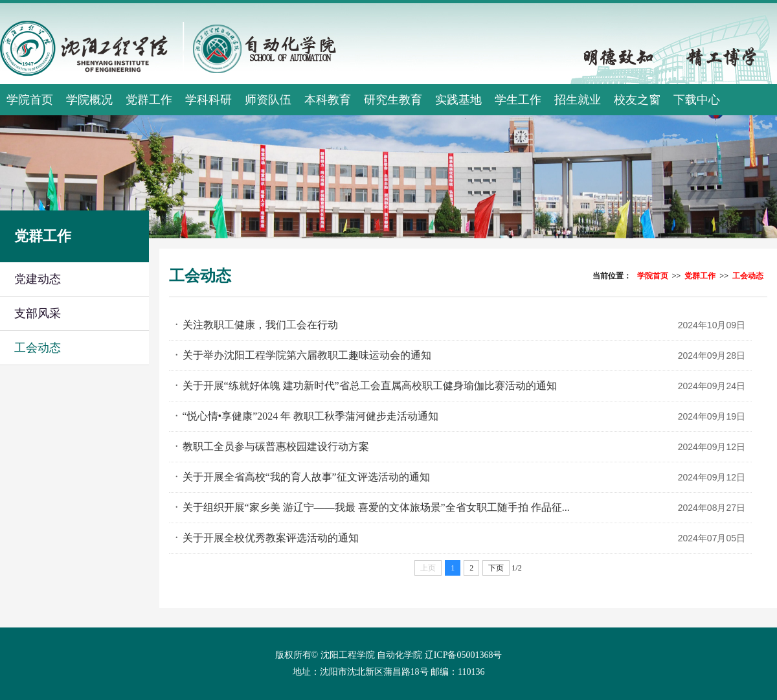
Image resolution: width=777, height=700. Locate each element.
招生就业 (578, 100)
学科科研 (208, 100)
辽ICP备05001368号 (464, 655)
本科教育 (328, 100)
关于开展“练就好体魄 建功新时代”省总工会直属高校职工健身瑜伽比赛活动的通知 (370, 386)
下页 (496, 568)
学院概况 (89, 100)
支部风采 (38, 313)
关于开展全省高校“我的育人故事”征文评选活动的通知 (306, 477)
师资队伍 (268, 100)
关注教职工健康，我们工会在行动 (260, 325)
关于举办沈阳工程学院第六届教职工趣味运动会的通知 (307, 355)
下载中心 (697, 100)
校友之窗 (637, 100)
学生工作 (518, 100)
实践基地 (458, 100)
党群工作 (149, 100)
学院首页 (30, 100)
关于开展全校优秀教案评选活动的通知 (271, 538)
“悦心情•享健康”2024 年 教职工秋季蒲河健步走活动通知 (311, 416)
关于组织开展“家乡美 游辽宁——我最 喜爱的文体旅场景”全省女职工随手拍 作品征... (376, 507)
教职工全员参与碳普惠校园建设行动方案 (276, 446)
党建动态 (38, 279)
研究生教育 (393, 100)
